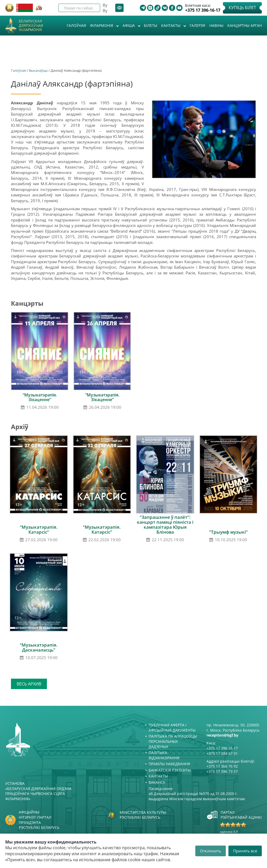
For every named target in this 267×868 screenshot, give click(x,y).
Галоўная (76, 25)
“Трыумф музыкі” (228, 532)
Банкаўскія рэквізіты (170, 770)
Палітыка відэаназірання (164, 755)
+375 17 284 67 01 (222, 753)
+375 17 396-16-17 (203, 10)
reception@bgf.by (222, 735)
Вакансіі (157, 782)
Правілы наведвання (169, 764)
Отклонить (211, 851)
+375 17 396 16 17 (222, 748)
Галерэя (197, 25)
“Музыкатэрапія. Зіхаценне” (40, 397)
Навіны (216, 25)
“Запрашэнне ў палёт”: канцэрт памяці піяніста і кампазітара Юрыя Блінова (165, 525)
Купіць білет (242, 8)
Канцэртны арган (245, 25)
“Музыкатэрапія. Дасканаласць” (39, 647)
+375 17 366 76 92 (222, 766)
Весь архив (29, 684)
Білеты (151, 25)
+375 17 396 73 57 (222, 771)
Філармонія (102, 25)
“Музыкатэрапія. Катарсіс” (39, 529)
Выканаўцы (38, 70)
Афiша (129, 25)
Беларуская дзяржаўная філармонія (31, 26)
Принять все (245, 851)
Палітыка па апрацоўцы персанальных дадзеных (173, 741)
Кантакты (171, 25)
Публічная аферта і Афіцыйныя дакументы (172, 728)
